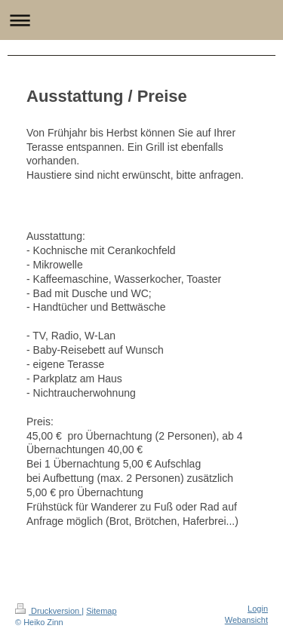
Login (258, 609)
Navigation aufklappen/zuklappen (141, 20)
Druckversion (48, 611)
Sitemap (101, 611)
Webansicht (246, 620)
